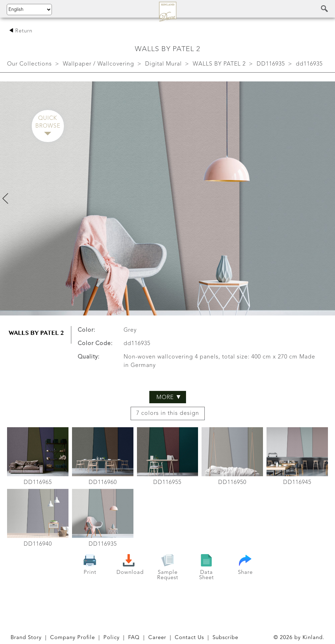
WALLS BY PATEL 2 (219, 64)
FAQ (134, 638)
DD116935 (271, 64)
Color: (86, 330)
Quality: (89, 357)
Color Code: (95, 344)
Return (21, 31)
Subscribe (225, 638)
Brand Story (26, 638)
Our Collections (29, 64)
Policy (112, 638)
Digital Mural (163, 64)
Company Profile (73, 638)
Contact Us (189, 638)
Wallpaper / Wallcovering (98, 64)
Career (157, 638)
